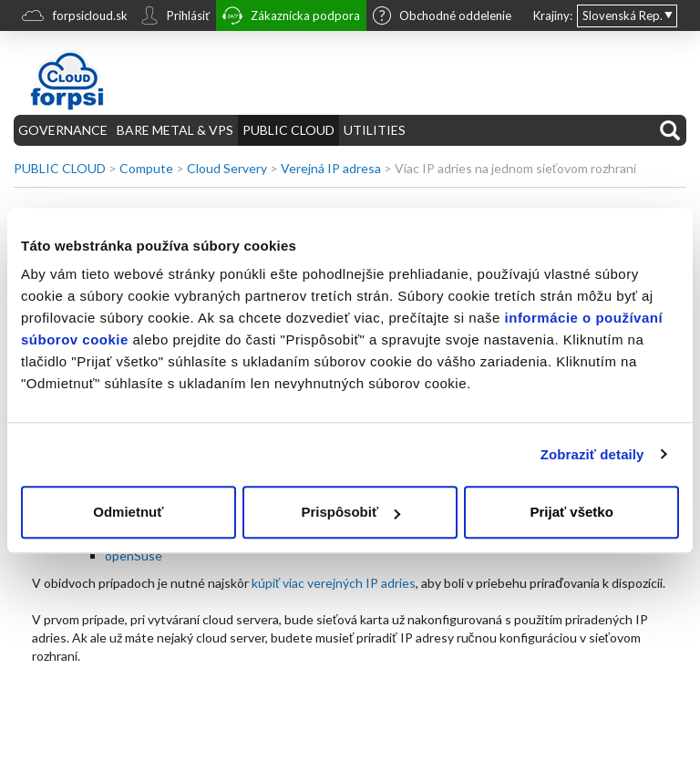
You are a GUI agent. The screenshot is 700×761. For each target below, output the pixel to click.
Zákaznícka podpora (291, 18)
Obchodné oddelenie (442, 17)
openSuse (134, 555)
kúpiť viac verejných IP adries (334, 583)
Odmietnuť (128, 512)
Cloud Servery (227, 168)
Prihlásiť (175, 17)
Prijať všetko (571, 512)
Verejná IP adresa (331, 168)
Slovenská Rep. (623, 15)
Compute (146, 168)
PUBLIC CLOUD (288, 130)
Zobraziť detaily (592, 454)
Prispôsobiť (350, 512)
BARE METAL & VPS (175, 130)
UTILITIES (375, 130)
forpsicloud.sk (75, 18)
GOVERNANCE (63, 130)
